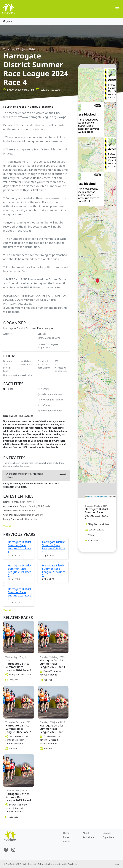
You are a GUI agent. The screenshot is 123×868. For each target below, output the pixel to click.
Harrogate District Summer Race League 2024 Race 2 (54, 570)
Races (66, 837)
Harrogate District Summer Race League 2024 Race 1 (20, 594)
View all (7, 526)
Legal (117, 864)
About (86, 833)
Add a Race (88, 837)
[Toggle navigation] (117, 9)
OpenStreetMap (101, 497)
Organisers (108, 837)
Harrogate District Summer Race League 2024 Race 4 (54, 547)
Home (66, 833)
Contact (107, 833)
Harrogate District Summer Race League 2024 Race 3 (20, 570)
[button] (97, 281)
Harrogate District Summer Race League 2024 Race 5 (20, 547)
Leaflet (89, 497)
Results (67, 842)
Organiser (9, 21)
